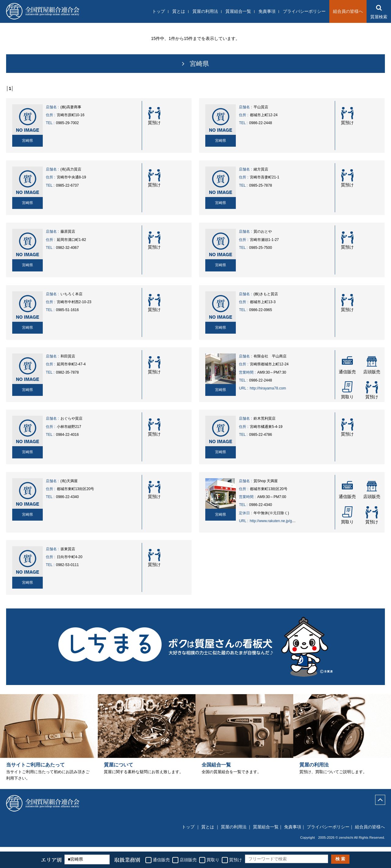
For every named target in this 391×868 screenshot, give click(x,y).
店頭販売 (188, 860)
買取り (213, 860)
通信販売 (161, 860)
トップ (159, 11)
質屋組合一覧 (238, 11)
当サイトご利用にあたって (35, 770)
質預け (236, 860)
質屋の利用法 (205, 11)
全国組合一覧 (216, 770)
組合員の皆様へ (348, 11)
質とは (179, 11)
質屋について (119, 770)
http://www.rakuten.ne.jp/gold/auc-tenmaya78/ (287, 521)
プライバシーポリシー (304, 11)
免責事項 (267, 11)
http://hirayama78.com (268, 388)
